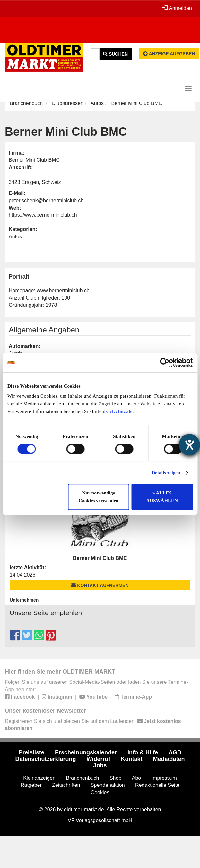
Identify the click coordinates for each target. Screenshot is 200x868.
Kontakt (131, 759)
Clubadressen (68, 103)
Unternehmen (24, 600)
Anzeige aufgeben (169, 54)
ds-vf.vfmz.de (117, 411)
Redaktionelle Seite (157, 785)
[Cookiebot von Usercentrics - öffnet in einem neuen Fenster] (165, 363)
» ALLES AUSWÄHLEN (162, 497)
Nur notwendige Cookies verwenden (99, 497)
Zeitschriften (66, 785)
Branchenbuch (26, 103)
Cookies (100, 792)
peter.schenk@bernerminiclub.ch (46, 200)
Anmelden (177, 8)
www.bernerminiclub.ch (63, 291)
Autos (97, 103)
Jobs (100, 765)
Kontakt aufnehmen (100, 585)
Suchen (115, 54)
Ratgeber (31, 785)
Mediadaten (169, 759)
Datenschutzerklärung (46, 759)
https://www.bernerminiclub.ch (43, 215)
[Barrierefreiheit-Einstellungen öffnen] (189, 445)
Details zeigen (166, 473)
